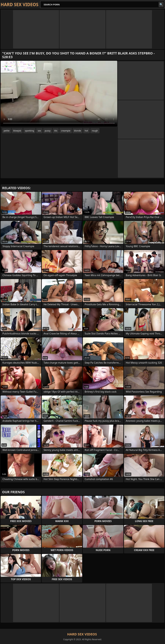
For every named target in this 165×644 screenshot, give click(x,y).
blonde (78, 131)
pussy (48, 131)
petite (7, 131)
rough (95, 131)
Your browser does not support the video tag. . (59, 94)
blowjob (17, 131)
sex (39, 131)
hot (86, 131)
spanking (29, 131)
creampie (66, 131)
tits (56, 131)
